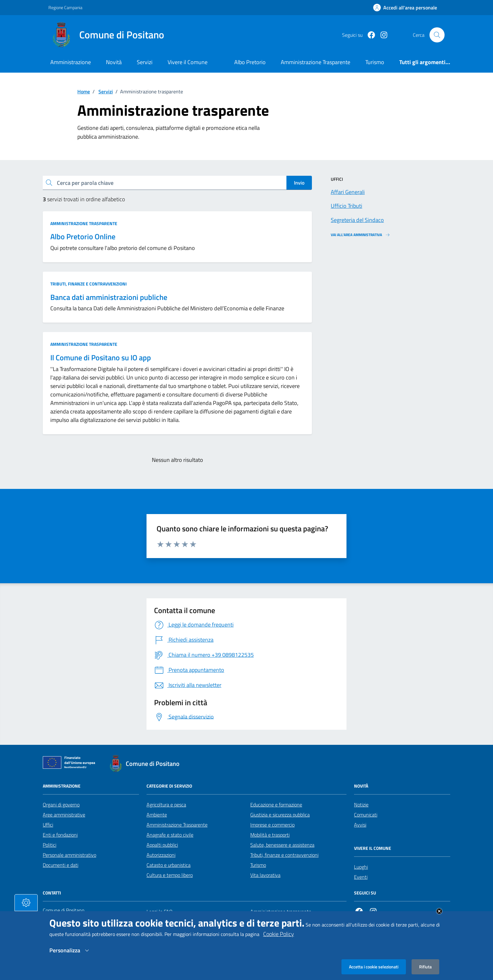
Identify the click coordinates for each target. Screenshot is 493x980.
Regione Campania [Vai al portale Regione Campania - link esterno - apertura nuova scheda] (65, 7)
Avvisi (360, 825)
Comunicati (366, 815)
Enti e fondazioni (60, 835)
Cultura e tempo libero (170, 875)
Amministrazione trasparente (84, 223)
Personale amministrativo (69, 855)
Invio (299, 183)
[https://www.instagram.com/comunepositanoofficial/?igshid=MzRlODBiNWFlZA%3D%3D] (381, 35)
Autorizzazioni (161, 855)
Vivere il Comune (188, 62)
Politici (50, 845)
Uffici (48, 825)
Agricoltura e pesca (166, 805)
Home (84, 91)
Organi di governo (61, 805)
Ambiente (157, 815)
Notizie (361, 805)
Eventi (361, 877)
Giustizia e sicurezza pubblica (280, 815)
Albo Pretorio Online (83, 237)
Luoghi (361, 867)
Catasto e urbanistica (169, 865)
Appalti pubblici (162, 845)
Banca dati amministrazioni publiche (109, 297)
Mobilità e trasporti (270, 835)
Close (439, 917)
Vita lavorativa (265, 875)
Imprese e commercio (272, 825)
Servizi (145, 62)
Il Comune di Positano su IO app (101, 358)
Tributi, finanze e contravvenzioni (89, 284)
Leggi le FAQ (160, 911)
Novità (114, 62)
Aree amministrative (64, 815)
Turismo (258, 865)
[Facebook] (369, 35)
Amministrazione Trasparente (177, 825)
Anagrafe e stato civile (170, 835)
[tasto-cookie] (26, 908)
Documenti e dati (61, 865)
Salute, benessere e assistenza (282, 845)
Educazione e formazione (276, 805)
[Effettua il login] (405, 8)
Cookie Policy (279, 940)
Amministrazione (71, 62)
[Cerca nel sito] (437, 35)
